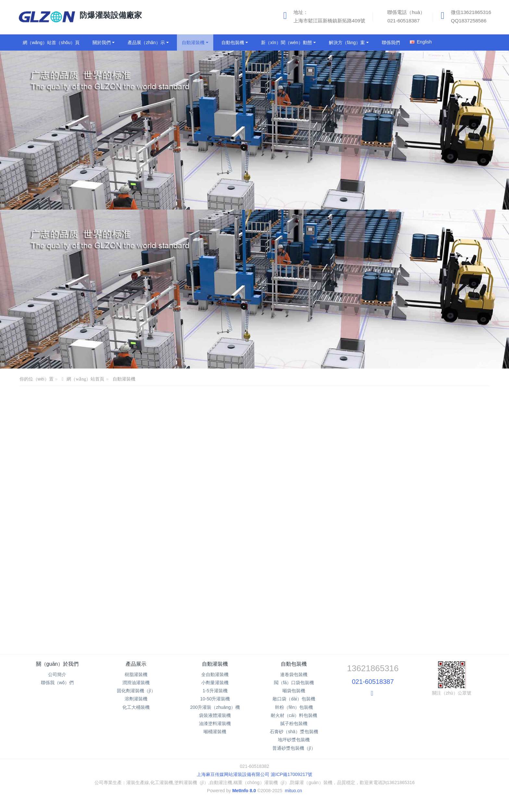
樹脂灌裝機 (136, 674)
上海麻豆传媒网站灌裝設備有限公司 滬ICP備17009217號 (255, 774)
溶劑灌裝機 (136, 699)
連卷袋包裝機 (294, 674)
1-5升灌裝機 (215, 691)
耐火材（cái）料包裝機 (294, 715)
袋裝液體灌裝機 (215, 715)
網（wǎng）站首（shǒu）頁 (51, 42)
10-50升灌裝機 (215, 699)
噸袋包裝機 (294, 691)
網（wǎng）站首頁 (85, 379)
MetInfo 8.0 (244, 791)
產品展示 (136, 664)
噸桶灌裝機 (215, 732)
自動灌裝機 (124, 379)
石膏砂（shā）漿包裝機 (294, 732)
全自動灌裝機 (215, 674)
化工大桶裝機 (136, 707)
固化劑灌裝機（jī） (136, 691)
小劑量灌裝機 (215, 683)
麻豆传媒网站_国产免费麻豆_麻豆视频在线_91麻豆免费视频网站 (65, 808)
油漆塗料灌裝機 (215, 723)
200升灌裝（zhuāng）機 (215, 707)
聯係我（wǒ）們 (57, 683)
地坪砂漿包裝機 (294, 740)
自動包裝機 (294, 664)
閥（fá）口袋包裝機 (294, 683)
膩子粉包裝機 (294, 723)
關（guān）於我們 (57, 664)
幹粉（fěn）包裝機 (294, 707)
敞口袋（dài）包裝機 (294, 699)
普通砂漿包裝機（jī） (294, 748)
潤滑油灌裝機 (136, 683)
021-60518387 (373, 682)
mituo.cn (293, 791)
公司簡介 (57, 674)
